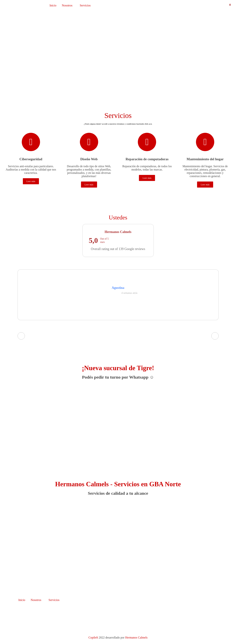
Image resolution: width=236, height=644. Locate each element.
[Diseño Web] (89, 142)
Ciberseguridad (31, 159)
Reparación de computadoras (147, 159)
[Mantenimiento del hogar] (205, 142)
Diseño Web (89, 159)
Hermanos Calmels (136, 637)
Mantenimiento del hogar (205, 159)
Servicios (85, 5)
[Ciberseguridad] (31, 142)
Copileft (94, 637)
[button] (68, 5)
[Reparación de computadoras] (147, 142)
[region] (118, 59)
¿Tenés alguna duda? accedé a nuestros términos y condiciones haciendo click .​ (118, 124)
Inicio (53, 5)
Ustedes (118, 217)
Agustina (118, 288)
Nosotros (67, 5)
